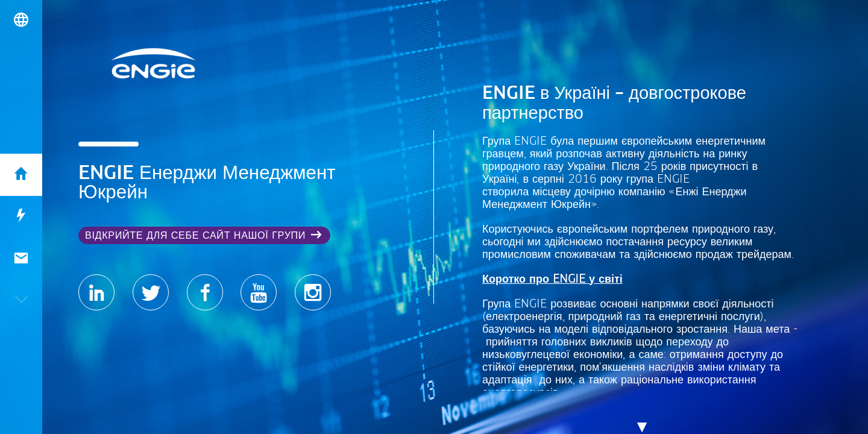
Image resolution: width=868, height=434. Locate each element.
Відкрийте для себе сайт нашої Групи (195, 236)
